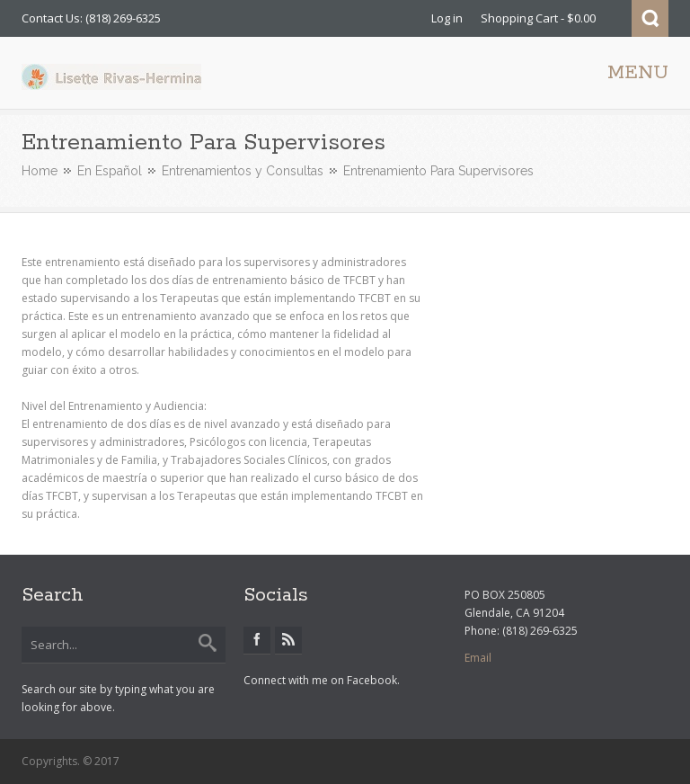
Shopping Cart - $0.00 (538, 18)
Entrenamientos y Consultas (243, 171)
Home (40, 171)
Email (478, 658)
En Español (110, 171)
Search (650, 18)
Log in (447, 18)
